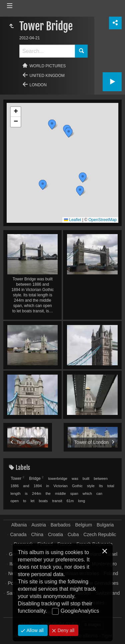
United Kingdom (47, 76)
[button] (52, 125)
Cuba (73, 534)
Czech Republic (100, 534)
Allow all (34, 630)
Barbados (61, 525)
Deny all (65, 630)
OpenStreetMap (102, 220)
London (38, 85)
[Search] (47, 51)
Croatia (55, 534)
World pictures (48, 66)
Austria (39, 525)
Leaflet (72, 220)
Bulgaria (105, 525)
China (37, 534)
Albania (19, 525)
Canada (18, 534)
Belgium (84, 525)
